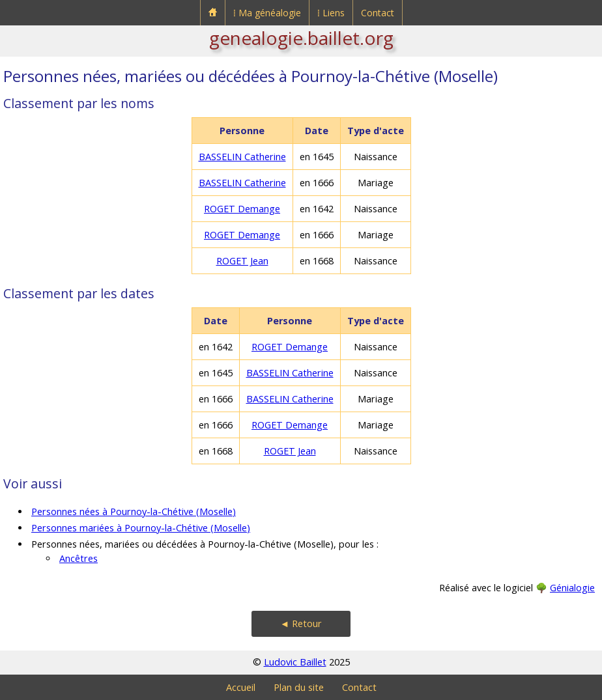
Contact (378, 13)
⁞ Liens (331, 13)
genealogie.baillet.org (301, 38)
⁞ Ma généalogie (267, 13)
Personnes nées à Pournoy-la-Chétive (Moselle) (134, 511)
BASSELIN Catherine (242, 157)
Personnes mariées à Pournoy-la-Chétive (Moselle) (141, 528)
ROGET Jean (242, 261)
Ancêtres (79, 558)
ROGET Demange (242, 209)
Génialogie (572, 588)
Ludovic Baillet (295, 662)
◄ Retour (301, 623)
